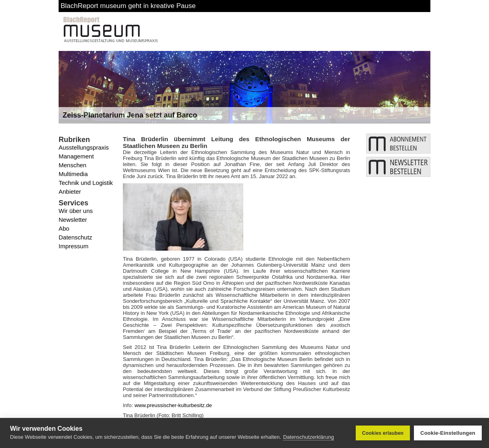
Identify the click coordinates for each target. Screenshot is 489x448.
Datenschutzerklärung (308, 437)
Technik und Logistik (86, 183)
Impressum (73, 246)
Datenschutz (75, 237)
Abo (64, 228)
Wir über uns (76, 211)
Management (76, 156)
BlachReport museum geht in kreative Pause (128, 6)
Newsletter (73, 220)
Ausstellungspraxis (84, 147)
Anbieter (70, 192)
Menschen (72, 165)
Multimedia (73, 174)
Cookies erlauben (383, 433)
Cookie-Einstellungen (448, 433)
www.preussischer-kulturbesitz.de (173, 405)
